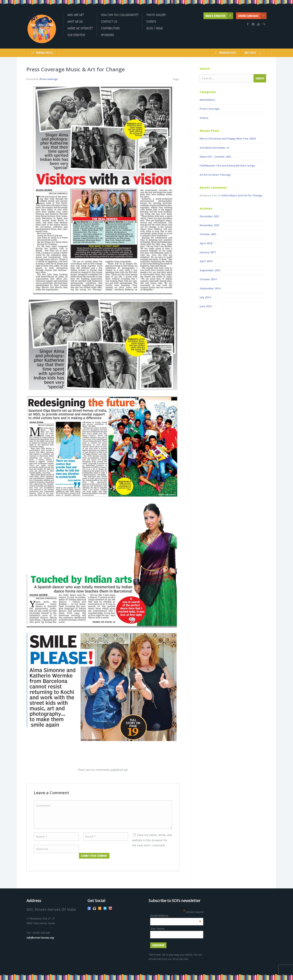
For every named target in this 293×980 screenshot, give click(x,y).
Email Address (176, 916)
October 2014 (208, 279)
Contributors (110, 28)
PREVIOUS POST (225, 52)
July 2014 (205, 297)
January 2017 (208, 252)
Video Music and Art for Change (242, 195)
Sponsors (107, 35)
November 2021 (210, 225)
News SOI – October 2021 (215, 157)
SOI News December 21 (214, 148)
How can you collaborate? (120, 15)
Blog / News (155, 28)
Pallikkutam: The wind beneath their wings (227, 165)
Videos (204, 118)
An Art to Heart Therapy (215, 175)
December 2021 (209, 216)
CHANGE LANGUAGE (252, 16)
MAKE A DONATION (219, 16)
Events (151, 22)
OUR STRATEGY (76, 35)
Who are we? (76, 15)
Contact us (109, 22)
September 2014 (210, 288)
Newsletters (207, 100)
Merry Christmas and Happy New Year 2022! (228, 138)
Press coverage (49, 79)
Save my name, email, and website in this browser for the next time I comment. (152, 840)
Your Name (157, 929)
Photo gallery (156, 15)
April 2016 (206, 261)
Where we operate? (80, 28)
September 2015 (210, 270)
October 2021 (208, 234)
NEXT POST (253, 52)
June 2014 (206, 306)
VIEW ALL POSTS (42, 52)
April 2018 (206, 243)
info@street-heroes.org (40, 938)
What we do (75, 22)
